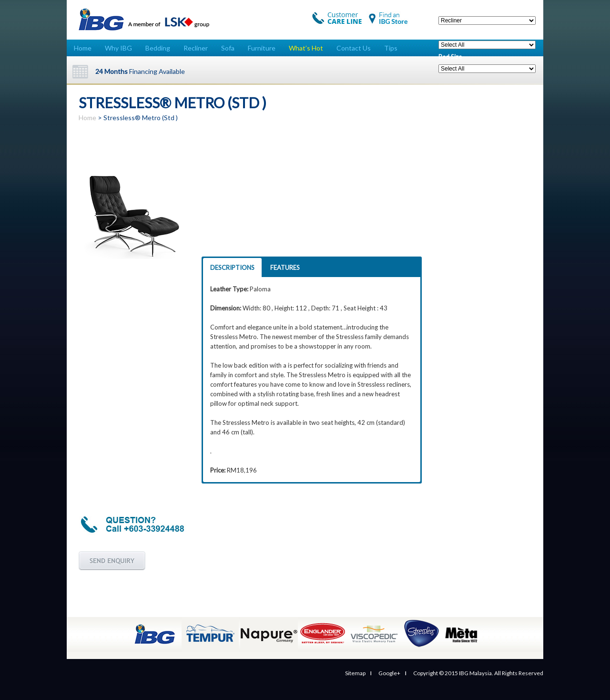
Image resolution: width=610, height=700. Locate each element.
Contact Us (354, 48)
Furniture (262, 48)
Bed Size (450, 57)
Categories (454, 9)
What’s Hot (306, 48)
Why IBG (118, 48)
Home (83, 48)
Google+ (389, 673)
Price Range (455, 33)
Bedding (158, 48)
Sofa (228, 48)
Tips (391, 48)
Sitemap (355, 673)
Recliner (196, 48)
